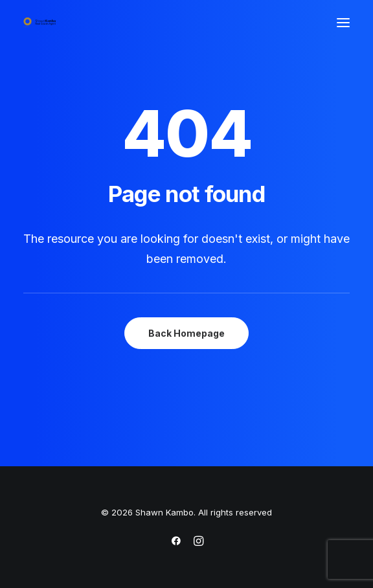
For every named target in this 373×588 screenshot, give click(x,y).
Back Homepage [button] (186, 333)
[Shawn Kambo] (40, 22)
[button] (343, 22)
